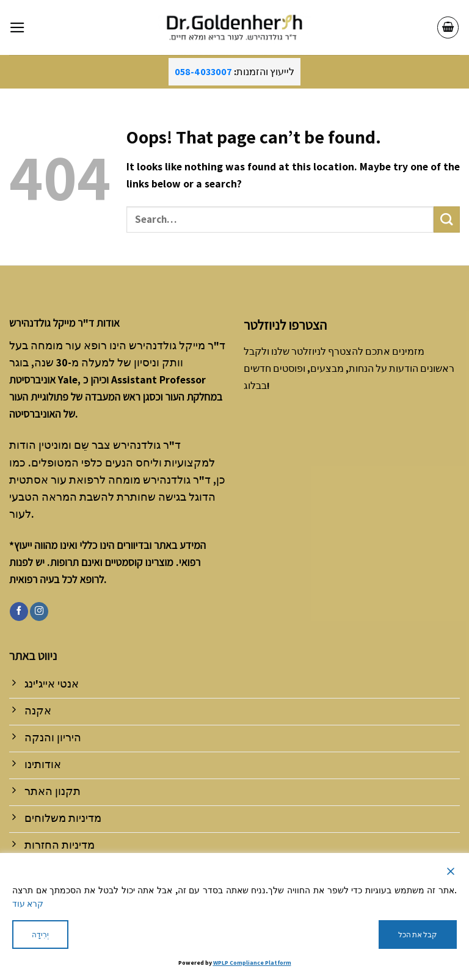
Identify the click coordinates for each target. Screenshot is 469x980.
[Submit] (447, 220)
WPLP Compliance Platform (252, 963)
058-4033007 (203, 72)
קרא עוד (28, 904)
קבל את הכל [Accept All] (418, 935)
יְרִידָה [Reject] (40, 935)
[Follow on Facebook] (19, 612)
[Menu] (17, 27)
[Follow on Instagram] (39, 612)
